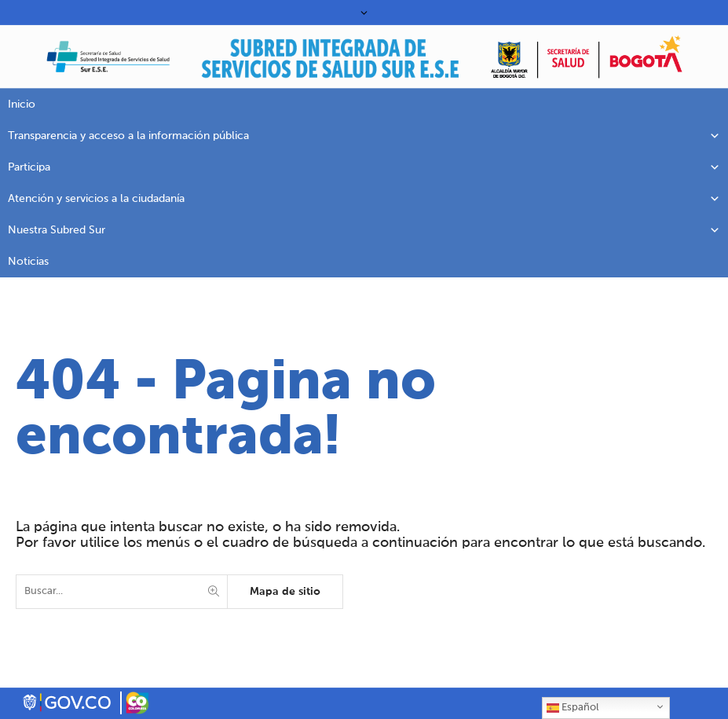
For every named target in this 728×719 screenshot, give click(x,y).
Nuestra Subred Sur (364, 230)
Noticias (28, 262)
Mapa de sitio (285, 592)
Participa (364, 167)
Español (573, 708)
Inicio (22, 105)
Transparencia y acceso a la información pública (364, 136)
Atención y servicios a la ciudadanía (364, 199)
